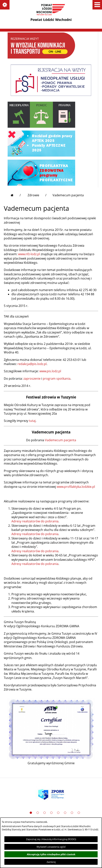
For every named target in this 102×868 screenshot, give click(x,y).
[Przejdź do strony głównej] (16, 195)
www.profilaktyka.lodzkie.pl (76, 487)
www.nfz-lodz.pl (29, 254)
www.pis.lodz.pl (50, 371)
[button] (5, 5)
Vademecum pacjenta (61, 440)
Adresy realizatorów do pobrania (35, 521)
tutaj (32, 421)
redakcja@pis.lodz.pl (32, 364)
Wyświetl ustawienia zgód (51, 847)
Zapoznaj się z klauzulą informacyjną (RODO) (51, 839)
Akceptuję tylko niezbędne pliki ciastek (51, 854)
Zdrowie (33, 195)
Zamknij (51, 862)
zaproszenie (32, 379)
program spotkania (57, 379)
